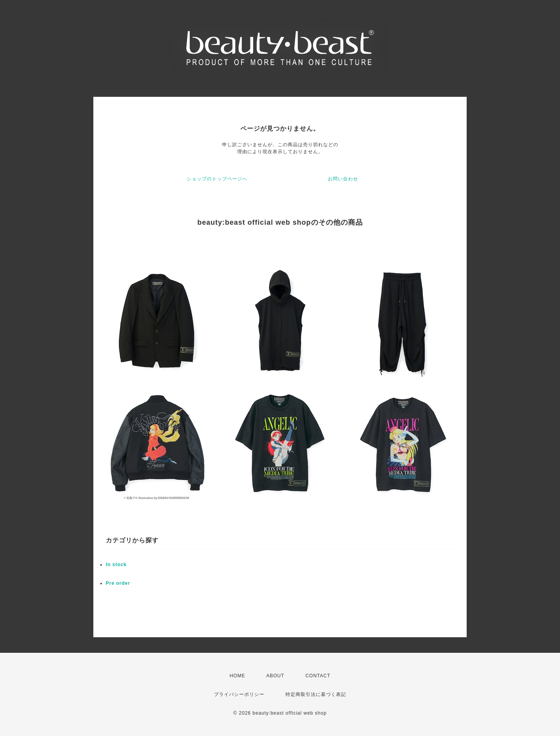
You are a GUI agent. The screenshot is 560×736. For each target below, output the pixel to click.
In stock (116, 565)
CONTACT (318, 676)
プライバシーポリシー (239, 694)
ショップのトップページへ (217, 179)
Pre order (118, 583)
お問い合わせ (343, 179)
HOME (237, 676)
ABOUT (275, 676)
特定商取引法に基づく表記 (316, 694)
